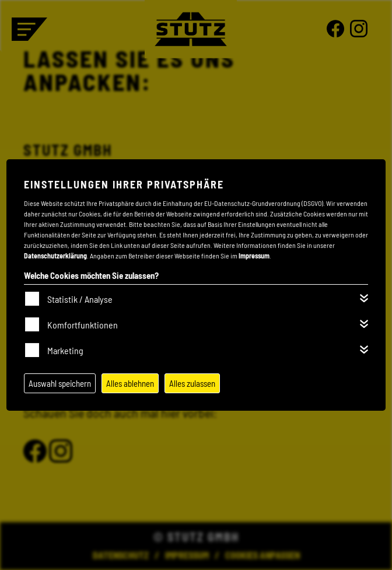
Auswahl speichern (60, 383)
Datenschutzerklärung (55, 256)
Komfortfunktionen (83, 325)
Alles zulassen (192, 383)
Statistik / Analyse (80, 299)
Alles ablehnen (130, 383)
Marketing (65, 350)
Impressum (254, 256)
